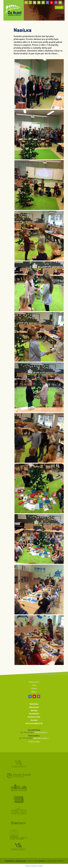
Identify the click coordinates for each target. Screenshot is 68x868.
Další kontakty (34, 742)
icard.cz (42, 861)
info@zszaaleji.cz (41, 732)
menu (59, 7)
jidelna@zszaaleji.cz (41, 738)
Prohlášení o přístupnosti (15, 861)
